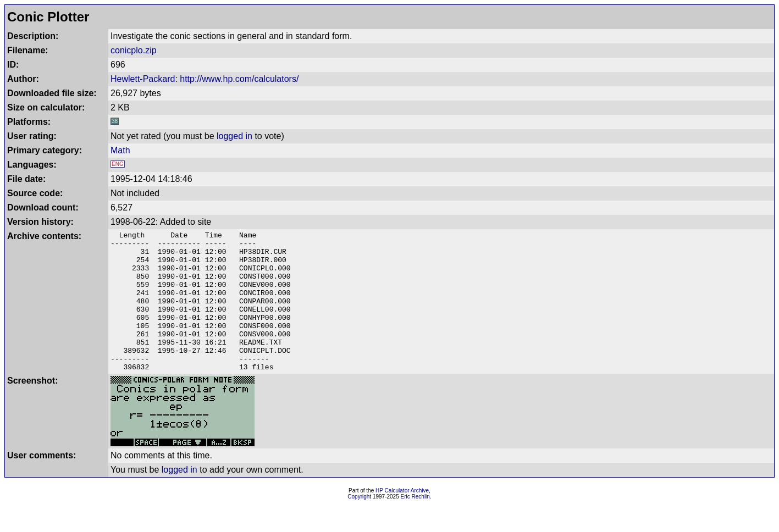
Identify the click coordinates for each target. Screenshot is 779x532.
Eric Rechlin (415, 525)
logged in (234, 136)
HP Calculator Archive (402, 519)
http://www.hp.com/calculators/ (239, 79)
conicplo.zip (134, 50)
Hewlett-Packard (143, 79)
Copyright (359, 525)
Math (120, 150)
